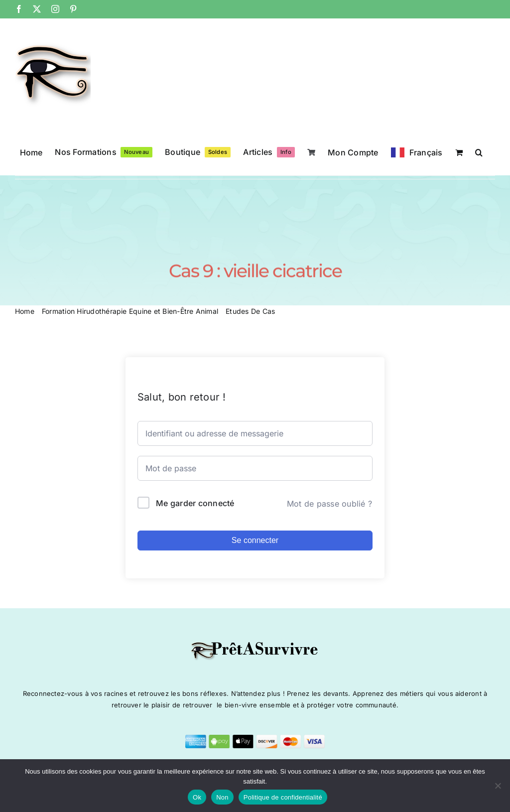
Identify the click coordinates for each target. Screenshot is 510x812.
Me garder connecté (195, 503)
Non (222, 797)
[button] (479, 151)
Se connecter (255, 540)
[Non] (498, 786)
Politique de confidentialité (283, 797)
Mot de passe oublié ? (329, 504)
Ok (197, 797)
